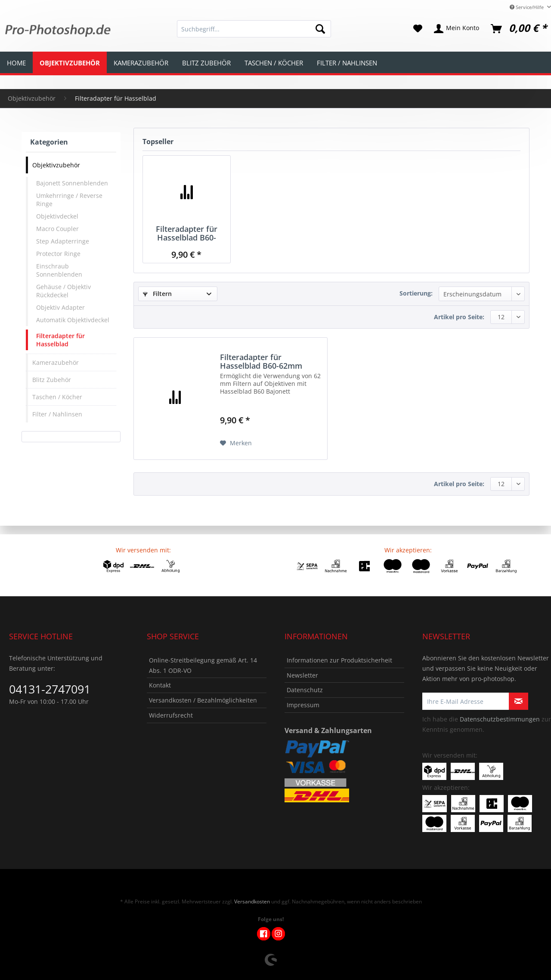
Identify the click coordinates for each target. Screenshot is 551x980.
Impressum (303, 705)
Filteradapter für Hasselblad (60, 340)
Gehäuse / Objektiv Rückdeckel (63, 291)
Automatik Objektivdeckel (73, 320)
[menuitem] (254, 33)
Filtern (157, 294)
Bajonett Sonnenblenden (72, 183)
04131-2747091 (50, 689)
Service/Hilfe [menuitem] (527, 7)
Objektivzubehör (56, 165)
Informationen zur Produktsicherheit (339, 660)
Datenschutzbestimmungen (500, 719)
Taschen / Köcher (57, 397)
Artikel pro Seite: (459, 317)
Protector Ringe (58, 254)
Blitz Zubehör (52, 380)
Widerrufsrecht (171, 715)
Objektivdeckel (57, 216)
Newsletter (302, 675)
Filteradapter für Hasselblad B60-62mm (187, 233)
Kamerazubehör (56, 362)
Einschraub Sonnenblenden (59, 270)
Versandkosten (252, 901)
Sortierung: (416, 293)
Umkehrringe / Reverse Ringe (69, 200)
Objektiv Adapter (60, 307)
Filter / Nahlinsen (57, 414)
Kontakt (160, 685)
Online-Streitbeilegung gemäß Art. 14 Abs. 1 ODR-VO (203, 665)
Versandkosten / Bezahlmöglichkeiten (203, 700)
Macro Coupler (57, 229)
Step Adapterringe (63, 241)
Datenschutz (305, 690)
